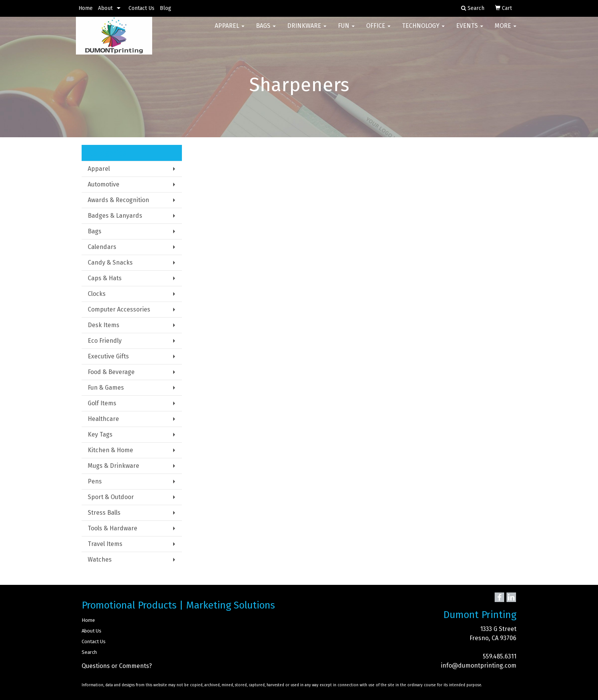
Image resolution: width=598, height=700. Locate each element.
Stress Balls (104, 513)
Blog (166, 8)
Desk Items (104, 325)
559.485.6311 (500, 656)
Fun (346, 30)
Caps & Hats (105, 278)
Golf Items (102, 403)
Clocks (97, 294)
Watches (100, 560)
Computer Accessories (119, 309)
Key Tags (100, 434)
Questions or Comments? (117, 666)
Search (89, 652)
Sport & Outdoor (111, 497)
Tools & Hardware (113, 528)
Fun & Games (106, 388)
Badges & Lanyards (115, 216)
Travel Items (105, 544)
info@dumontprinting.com (479, 665)
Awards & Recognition (118, 200)
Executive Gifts (108, 356)
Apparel (230, 30)
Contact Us (141, 8)
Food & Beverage (111, 372)
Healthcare (103, 419)
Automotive (104, 184)
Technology (423, 30)
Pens (95, 481)
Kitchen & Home (110, 450)
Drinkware (307, 30)
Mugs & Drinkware (113, 466)
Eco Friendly (105, 341)
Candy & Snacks (110, 262)
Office (378, 30)
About (105, 8)
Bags (266, 30)
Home (86, 8)
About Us (92, 631)
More (506, 30)
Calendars (102, 247)
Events (470, 30)
